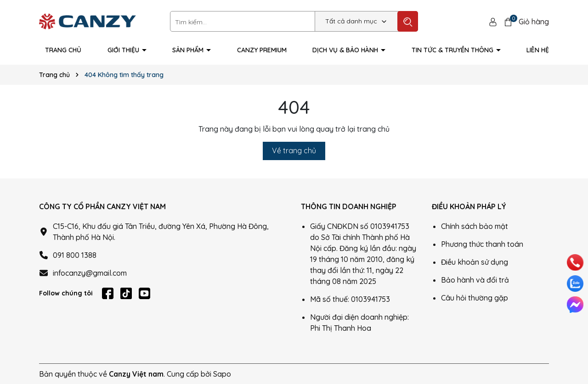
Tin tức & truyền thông (453, 50)
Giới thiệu (124, 50)
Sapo (222, 374)
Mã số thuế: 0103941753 (350, 299)
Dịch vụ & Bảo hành (346, 50)
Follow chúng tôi (66, 293)
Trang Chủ (63, 50)
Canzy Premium (262, 50)
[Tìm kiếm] (408, 21)
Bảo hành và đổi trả (475, 280)
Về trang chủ (294, 150)
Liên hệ (538, 50)
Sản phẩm (189, 50)
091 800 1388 (75, 255)
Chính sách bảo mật (475, 226)
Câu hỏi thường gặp (475, 298)
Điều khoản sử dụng (475, 262)
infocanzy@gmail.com (90, 273)
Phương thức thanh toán (482, 244)
